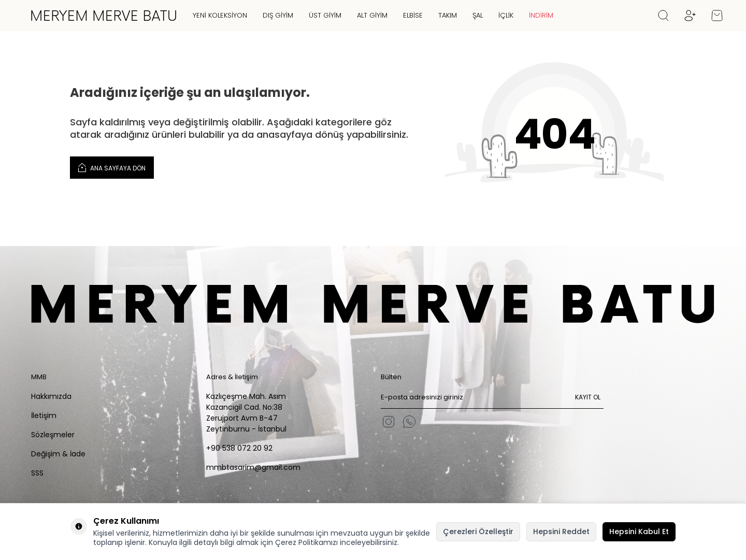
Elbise (413, 15)
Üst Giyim (325, 15)
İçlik (506, 15)
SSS (37, 473)
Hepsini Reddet (561, 532)
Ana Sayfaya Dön (112, 167)
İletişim (44, 415)
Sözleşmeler (53, 435)
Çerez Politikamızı (306, 542)
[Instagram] (389, 422)
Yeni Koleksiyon (220, 15)
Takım (448, 15)
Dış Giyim (278, 15)
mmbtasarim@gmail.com (253, 467)
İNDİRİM (541, 15)
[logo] (104, 16)
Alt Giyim (372, 15)
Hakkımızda (51, 396)
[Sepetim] (717, 16)
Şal (478, 15)
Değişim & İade (58, 454)
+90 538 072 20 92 (239, 448)
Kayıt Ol (588, 397)
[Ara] (663, 16)
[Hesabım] (690, 16)
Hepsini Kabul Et (639, 532)
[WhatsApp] (409, 422)
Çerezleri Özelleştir (478, 532)
